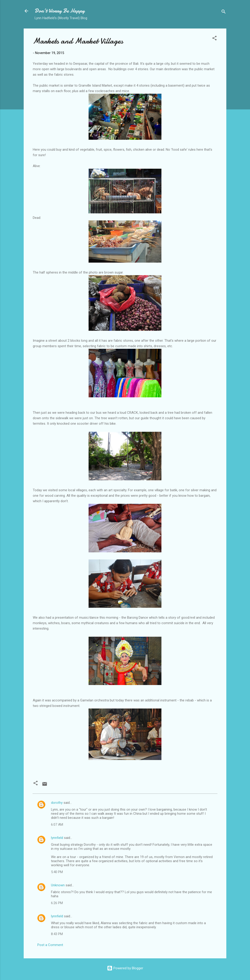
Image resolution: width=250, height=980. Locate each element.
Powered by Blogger (125, 968)
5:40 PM (57, 872)
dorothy (57, 803)
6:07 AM (57, 825)
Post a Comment (50, 945)
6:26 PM (57, 903)
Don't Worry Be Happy (60, 11)
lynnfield (57, 838)
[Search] (224, 12)
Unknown (58, 885)
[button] (214, 39)
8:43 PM (57, 934)
